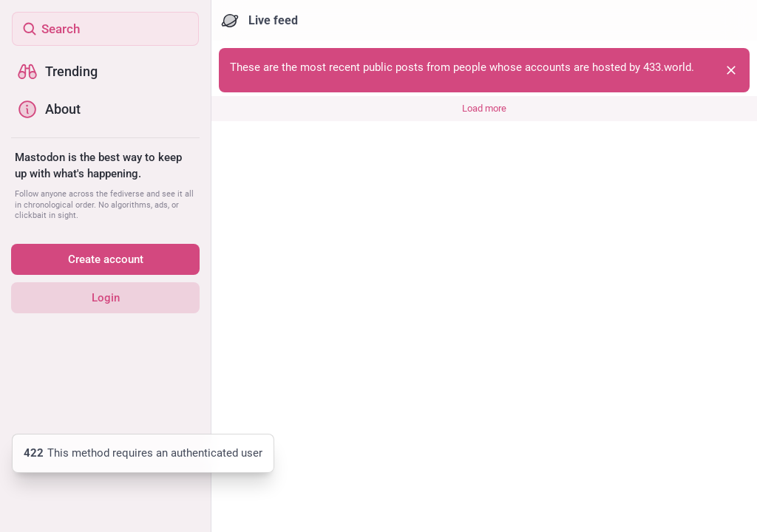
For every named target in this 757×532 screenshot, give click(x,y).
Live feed (259, 21)
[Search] (105, 29)
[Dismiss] (731, 70)
